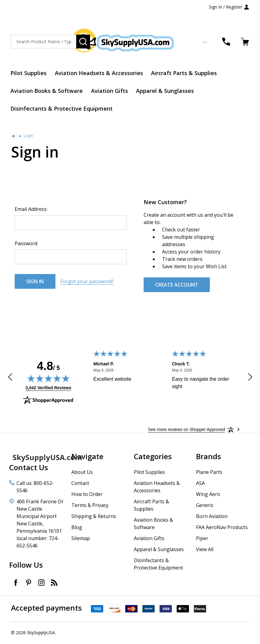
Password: (26, 244)
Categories (153, 457)
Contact (80, 484)
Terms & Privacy (90, 506)
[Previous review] (10, 379)
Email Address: (31, 210)
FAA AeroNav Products (222, 528)
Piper (202, 539)
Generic (205, 506)
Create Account (177, 286)
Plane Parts (209, 473)
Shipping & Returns (94, 517)
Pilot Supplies (29, 73)
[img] (48, 379)
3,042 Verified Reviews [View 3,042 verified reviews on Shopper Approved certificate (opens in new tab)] (48, 388)
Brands (209, 457)
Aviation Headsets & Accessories (100, 73)
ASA (200, 484)
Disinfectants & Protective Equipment (62, 109)
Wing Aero (208, 495)
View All (205, 550)
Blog (77, 528)
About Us (82, 473)
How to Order (87, 495)
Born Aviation (212, 517)
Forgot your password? (87, 282)
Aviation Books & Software (47, 91)
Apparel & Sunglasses (166, 91)
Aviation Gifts (110, 91)
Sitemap (81, 539)
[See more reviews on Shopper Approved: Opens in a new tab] (186, 430)
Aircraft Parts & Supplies (185, 73)
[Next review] (250, 379)
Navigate (87, 457)
